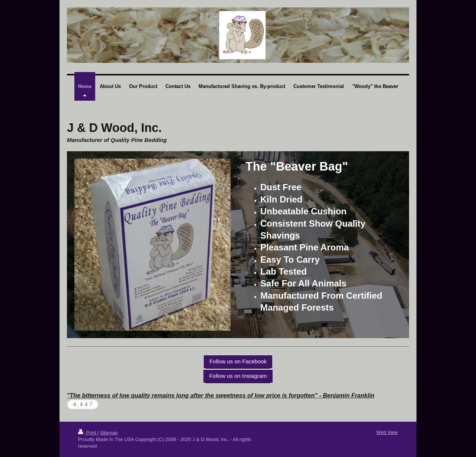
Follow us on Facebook (238, 361)
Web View (387, 432)
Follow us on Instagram (238, 376)
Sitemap (109, 433)
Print (88, 433)
